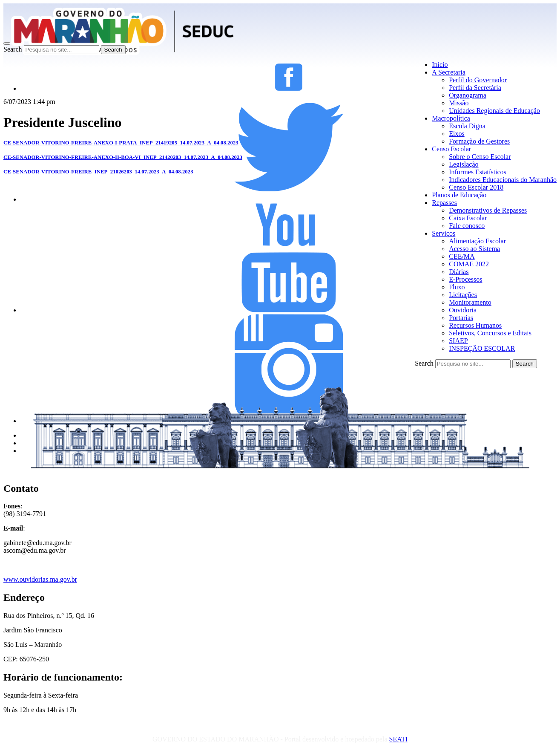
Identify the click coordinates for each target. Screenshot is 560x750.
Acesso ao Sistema (474, 249)
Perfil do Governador (478, 80)
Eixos (457, 134)
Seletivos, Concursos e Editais (490, 333)
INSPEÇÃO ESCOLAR (482, 348)
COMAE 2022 (469, 264)
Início (440, 65)
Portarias (461, 318)
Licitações (463, 295)
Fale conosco (467, 226)
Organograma (468, 95)
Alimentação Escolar (477, 241)
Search (13, 49)
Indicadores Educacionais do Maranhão (503, 180)
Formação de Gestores (479, 141)
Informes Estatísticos (478, 172)
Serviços (444, 233)
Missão (459, 103)
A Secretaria (449, 72)
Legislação (464, 164)
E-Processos (465, 279)
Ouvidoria (463, 310)
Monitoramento (470, 302)
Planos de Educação (459, 195)
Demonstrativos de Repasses (488, 210)
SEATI (398, 739)
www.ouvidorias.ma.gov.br (40, 579)
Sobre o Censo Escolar (480, 157)
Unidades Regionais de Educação (494, 111)
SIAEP (458, 341)
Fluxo (457, 287)
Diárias (459, 272)
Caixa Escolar (468, 218)
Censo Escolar (451, 149)
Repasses (444, 203)
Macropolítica (451, 118)
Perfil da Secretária (475, 88)
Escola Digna (467, 126)
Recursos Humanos (475, 325)
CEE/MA (462, 256)
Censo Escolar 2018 (476, 187)
